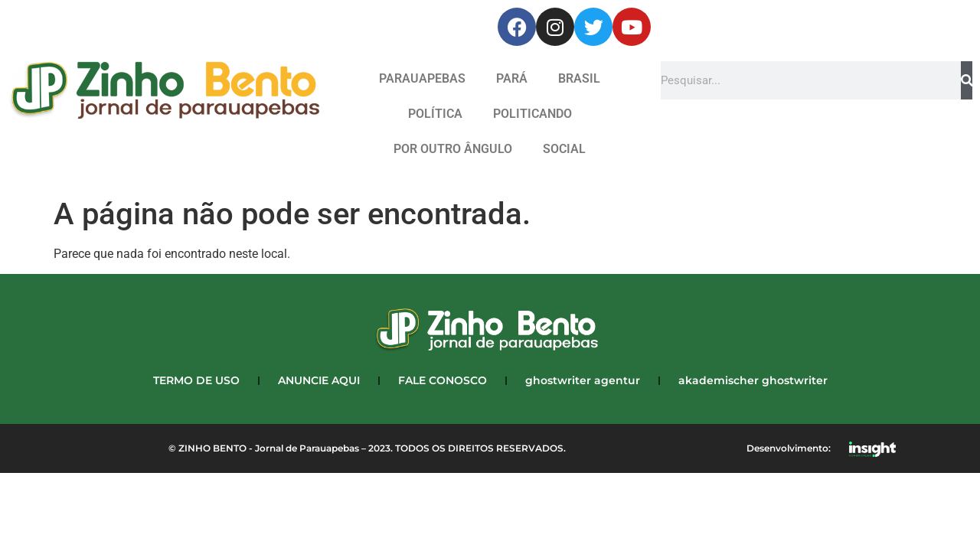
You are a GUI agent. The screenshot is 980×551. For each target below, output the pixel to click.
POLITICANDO (532, 114)
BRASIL (579, 78)
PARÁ (512, 78)
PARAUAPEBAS (422, 78)
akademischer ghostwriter (753, 380)
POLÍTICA (435, 114)
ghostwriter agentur (583, 380)
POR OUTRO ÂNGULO (453, 149)
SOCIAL (564, 149)
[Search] (967, 80)
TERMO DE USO (196, 380)
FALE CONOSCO (443, 380)
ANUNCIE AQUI (319, 380)
